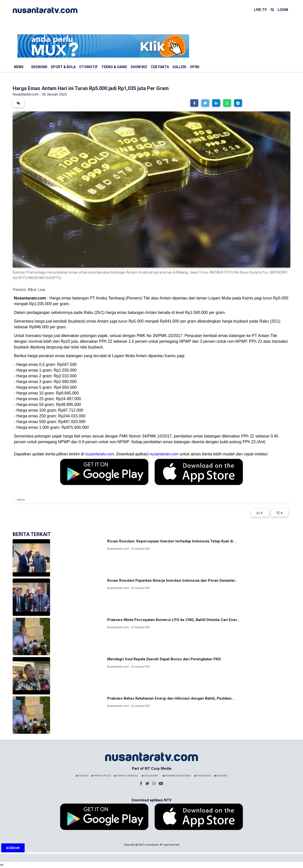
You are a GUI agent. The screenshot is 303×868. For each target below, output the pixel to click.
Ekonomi (39, 67)
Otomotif (88, 67)
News (19, 67)
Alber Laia (36, 290)
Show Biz (139, 67)
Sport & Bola (63, 67)
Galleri (179, 67)
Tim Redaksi (203, 776)
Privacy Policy (101, 776)
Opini (195, 67)
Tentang (82, 776)
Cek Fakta (160, 67)
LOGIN (283, 10)
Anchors (221, 776)
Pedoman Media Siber (177, 776)
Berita (21, 500)
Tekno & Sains (114, 67)
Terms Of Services (126, 776)
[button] (194, 103)
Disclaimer (150, 776)
